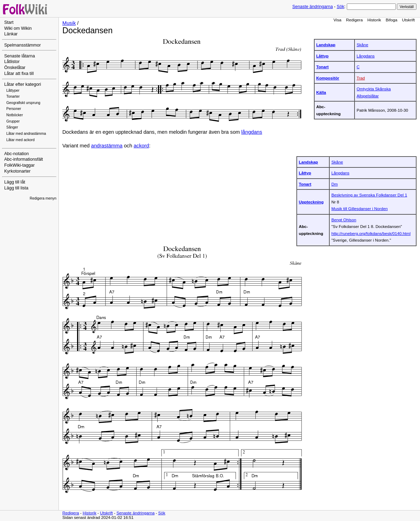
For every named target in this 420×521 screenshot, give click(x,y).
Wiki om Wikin (18, 28)
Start (9, 22)
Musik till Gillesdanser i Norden (360, 209)
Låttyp (322, 56)
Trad (361, 78)
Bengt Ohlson (344, 220)
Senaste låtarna (20, 56)
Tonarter (13, 96)
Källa (321, 92)
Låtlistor (12, 62)
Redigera (354, 20)
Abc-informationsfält (24, 159)
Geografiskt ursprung (23, 103)
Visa (338, 20)
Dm (335, 184)
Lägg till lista (16, 188)
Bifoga (391, 20)
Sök (340, 7)
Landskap (326, 45)
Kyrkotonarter (17, 171)
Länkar (11, 34)
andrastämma (107, 146)
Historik (374, 20)
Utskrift (408, 20)
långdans (252, 132)
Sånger (12, 127)
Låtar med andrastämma (26, 134)
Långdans (366, 56)
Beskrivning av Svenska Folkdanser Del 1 (369, 195)
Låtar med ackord (20, 140)
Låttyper (13, 91)
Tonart (323, 67)
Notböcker (15, 115)
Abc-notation (16, 154)
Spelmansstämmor (22, 45)
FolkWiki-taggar (19, 165)
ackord (141, 146)
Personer (14, 109)
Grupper (13, 121)
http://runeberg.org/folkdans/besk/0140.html (371, 233)
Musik (69, 23)
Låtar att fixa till (19, 74)
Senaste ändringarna (312, 7)
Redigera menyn (43, 198)
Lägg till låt (15, 182)
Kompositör (328, 78)
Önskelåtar (15, 68)
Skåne (362, 45)
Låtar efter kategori (23, 84)
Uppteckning (311, 202)
